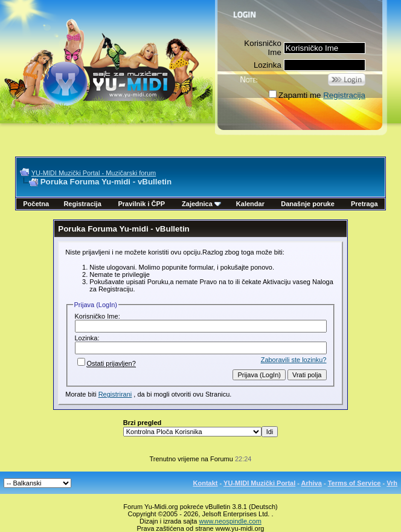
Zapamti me (295, 95)
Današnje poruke (308, 204)
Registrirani (115, 394)
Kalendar (250, 204)
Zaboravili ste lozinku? (294, 360)
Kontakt (206, 483)
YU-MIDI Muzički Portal (259, 483)
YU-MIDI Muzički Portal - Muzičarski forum (94, 173)
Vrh (392, 483)
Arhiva (312, 483)
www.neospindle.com (230, 521)
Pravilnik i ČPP (141, 204)
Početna (36, 204)
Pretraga (364, 204)
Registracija (344, 95)
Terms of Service (354, 483)
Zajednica (201, 204)
